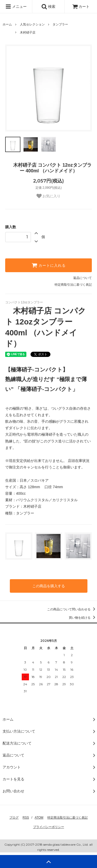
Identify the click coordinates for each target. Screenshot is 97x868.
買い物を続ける (83, 618)
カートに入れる (49, 265)
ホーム (7, 24)
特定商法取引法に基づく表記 (68, 818)
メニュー (16, 6)
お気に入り (49, 196)
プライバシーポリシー (49, 827)
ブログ (14, 818)
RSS (26, 818)
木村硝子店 (28, 32)
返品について (83, 278)
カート (81, 6)
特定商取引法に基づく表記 (73, 285)
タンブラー (60, 24)
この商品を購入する (49, 586)
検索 (48, 6)
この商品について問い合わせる (72, 609)
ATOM (39, 818)
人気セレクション (32, 24)
